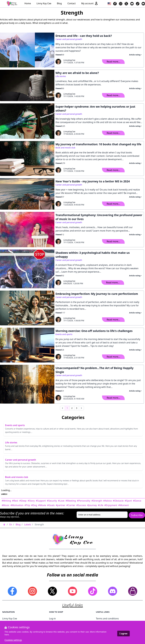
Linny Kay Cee (44, 3)
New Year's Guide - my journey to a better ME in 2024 (93, 181)
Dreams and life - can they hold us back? (84, 36)
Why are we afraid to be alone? (77, 73)
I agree (123, 634)
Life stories (61, 76)
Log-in (52, 619)
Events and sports (64, 334)
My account (90, 3)
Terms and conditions (107, 619)
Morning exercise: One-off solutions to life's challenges (94, 331)
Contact (72, 3)
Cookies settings (13, 640)
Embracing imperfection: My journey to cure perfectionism (97, 294)
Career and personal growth (69, 39)
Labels (28, 524)
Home (28, 3)
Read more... (113, 62)
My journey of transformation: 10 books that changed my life (98, 144)
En (11, 524)
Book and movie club (65, 148)
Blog (59, 3)
